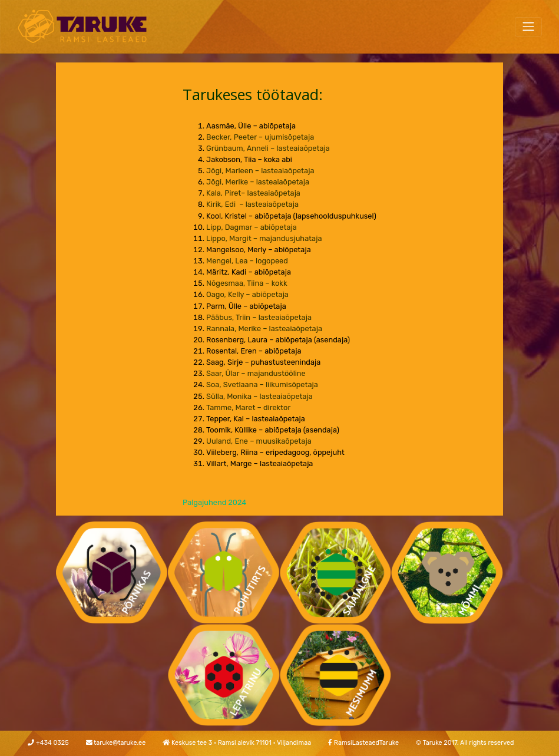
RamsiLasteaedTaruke (366, 743)
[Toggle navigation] (528, 27)
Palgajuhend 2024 (214, 502)
